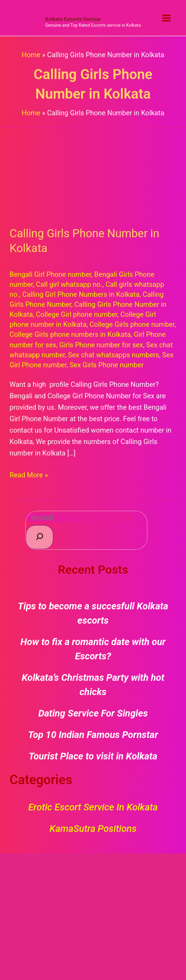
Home (31, 55)
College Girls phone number (132, 324)
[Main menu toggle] (166, 18)
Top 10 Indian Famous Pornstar (93, 735)
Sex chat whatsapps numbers (113, 355)
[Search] (40, 537)
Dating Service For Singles (93, 713)
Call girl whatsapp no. (69, 284)
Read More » (29, 474)
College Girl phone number (77, 314)
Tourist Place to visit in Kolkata (93, 756)
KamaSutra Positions (93, 828)
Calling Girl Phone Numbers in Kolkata (81, 294)
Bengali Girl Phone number (50, 274)
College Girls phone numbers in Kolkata (70, 334)
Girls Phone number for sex (101, 345)
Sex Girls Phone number (107, 365)
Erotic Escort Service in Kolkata (93, 807)
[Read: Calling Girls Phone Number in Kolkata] (93, 171)
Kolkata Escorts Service (73, 19)
